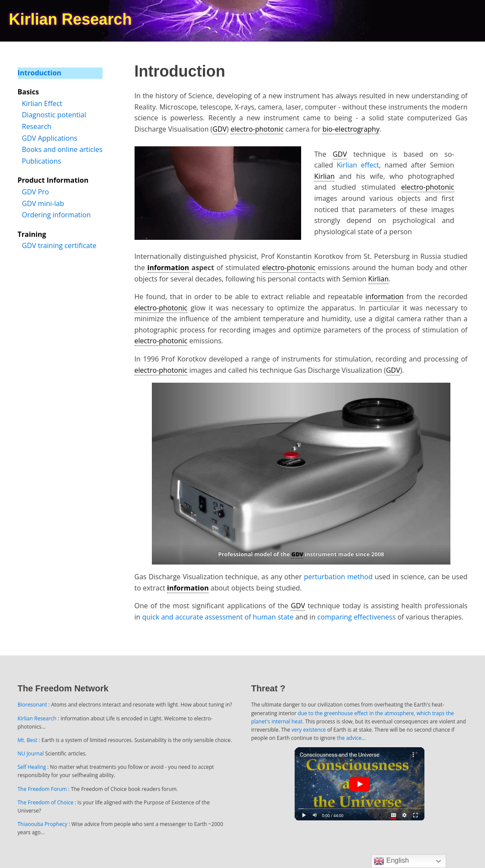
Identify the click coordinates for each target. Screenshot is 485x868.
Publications (42, 161)
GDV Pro (36, 192)
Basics (28, 92)
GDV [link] (220, 129)
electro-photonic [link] (257, 129)
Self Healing (32, 767)
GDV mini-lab (43, 203)
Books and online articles (62, 149)
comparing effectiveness (356, 617)
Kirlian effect (358, 165)
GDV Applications (50, 138)
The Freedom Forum (42, 789)
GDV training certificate (59, 245)
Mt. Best (28, 740)
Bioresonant (32, 705)
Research (37, 126)
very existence (309, 730)
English (391, 861)
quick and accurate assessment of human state (218, 617)
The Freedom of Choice (46, 802)
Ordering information (56, 215)
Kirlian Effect (42, 103)
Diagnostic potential (54, 115)
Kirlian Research (37, 718)
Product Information (53, 180)
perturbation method (338, 577)
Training (32, 234)
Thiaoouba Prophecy (43, 824)
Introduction (40, 73)
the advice (349, 738)
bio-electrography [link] (351, 129)
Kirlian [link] (324, 176)
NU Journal (31, 753)
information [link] (168, 268)
